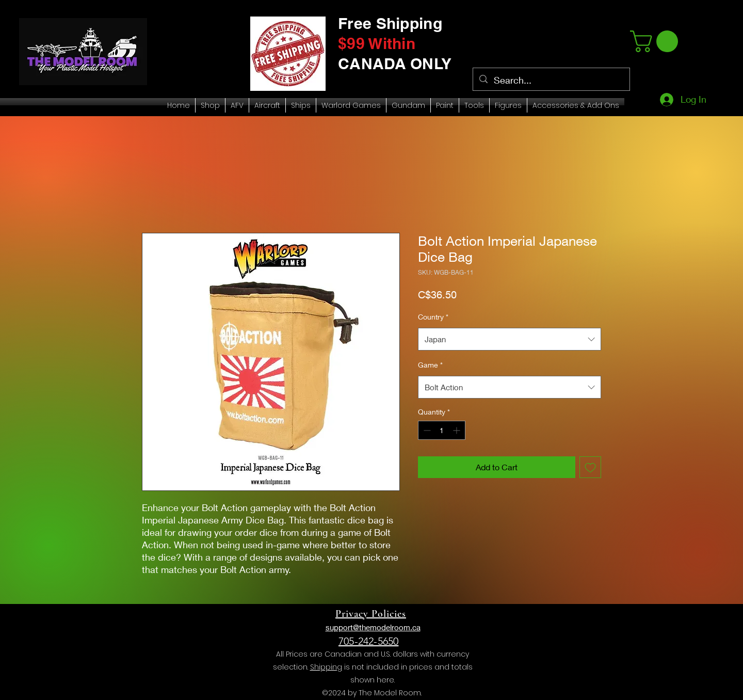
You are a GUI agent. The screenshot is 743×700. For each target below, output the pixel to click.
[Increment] (457, 430)
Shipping (326, 667)
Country (433, 317)
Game (430, 365)
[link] (657, 41)
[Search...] (551, 81)
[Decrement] (426, 430)
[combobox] (510, 339)
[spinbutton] (442, 430)
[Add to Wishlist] (590, 467)
